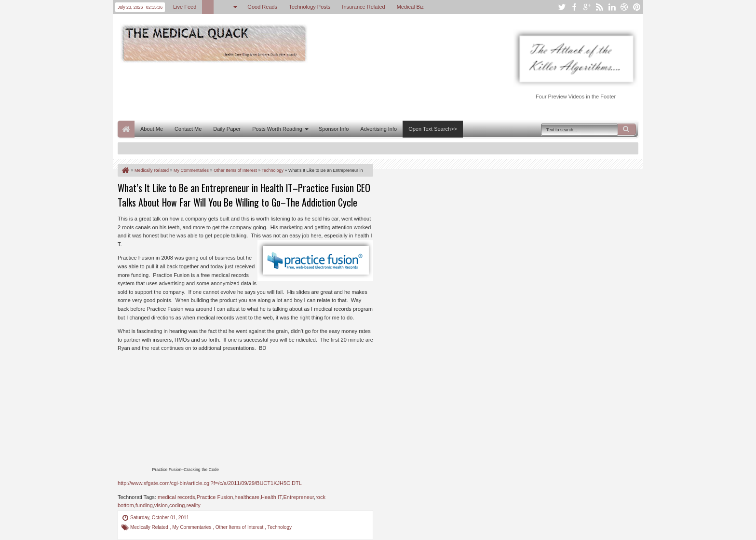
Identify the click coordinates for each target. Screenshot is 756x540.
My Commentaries (192, 527)
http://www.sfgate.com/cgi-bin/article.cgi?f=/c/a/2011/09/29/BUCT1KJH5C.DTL (210, 483)
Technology (279, 527)
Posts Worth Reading (277, 129)
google (587, 7)
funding (144, 505)
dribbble (624, 7)
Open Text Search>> (433, 129)
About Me (152, 129)
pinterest (637, 7)
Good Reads (262, 7)
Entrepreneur (298, 497)
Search (627, 129)
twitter (562, 7)
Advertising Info (378, 129)
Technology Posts (310, 7)
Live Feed (185, 7)
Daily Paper (227, 129)
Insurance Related (363, 7)
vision (161, 505)
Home (126, 129)
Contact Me (188, 129)
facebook (574, 7)
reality (194, 505)
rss (599, 7)
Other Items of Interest (240, 527)
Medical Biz (410, 7)
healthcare (247, 497)
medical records (176, 497)
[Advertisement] (293, 91)
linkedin (612, 7)
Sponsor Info (334, 129)
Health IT (271, 497)
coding (177, 505)
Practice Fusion (215, 497)
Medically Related (150, 527)
